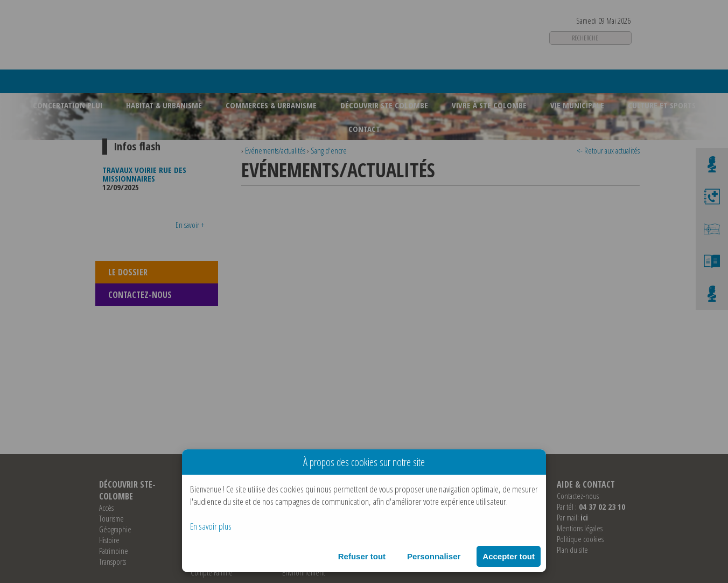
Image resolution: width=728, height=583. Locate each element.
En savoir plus (211, 526)
